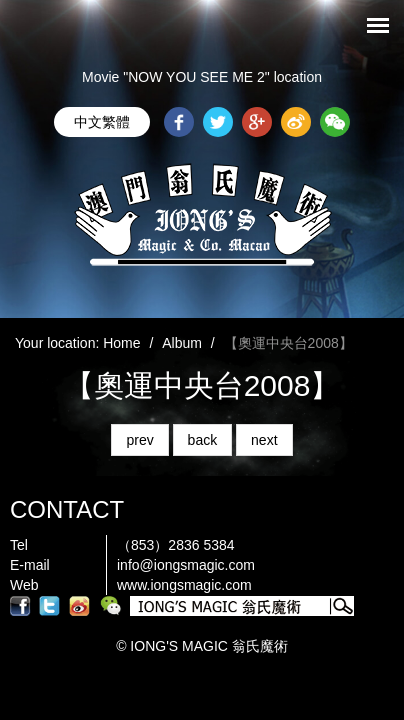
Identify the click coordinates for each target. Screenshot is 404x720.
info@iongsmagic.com (186, 565)
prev (139, 440)
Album (182, 343)
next (264, 440)
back (203, 440)
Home (121, 343)
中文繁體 (102, 122)
